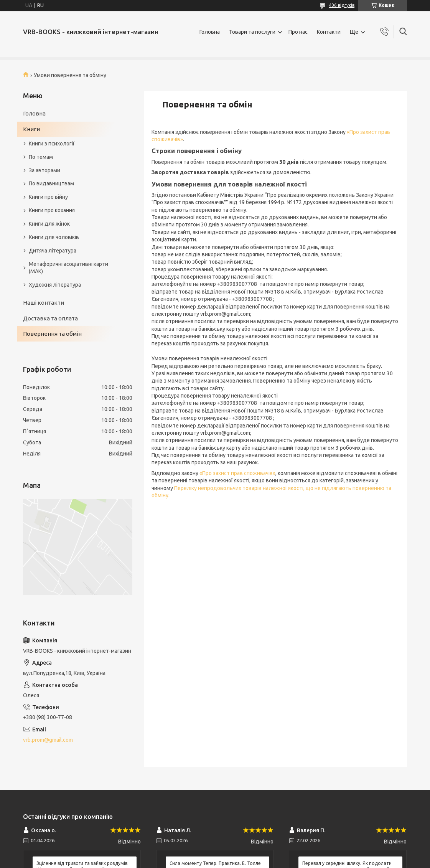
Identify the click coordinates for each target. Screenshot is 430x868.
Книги (31, 129)
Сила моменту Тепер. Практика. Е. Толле (215, 863)
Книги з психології (52, 144)
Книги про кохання (52, 210)
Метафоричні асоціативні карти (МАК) (68, 268)
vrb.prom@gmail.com (48, 740)
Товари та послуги (252, 32)
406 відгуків (342, 5)
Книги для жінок (49, 224)
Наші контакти (44, 303)
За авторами (44, 170)
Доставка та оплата (50, 318)
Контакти (329, 32)
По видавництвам (51, 183)
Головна (210, 32)
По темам (41, 157)
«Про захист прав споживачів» (237, 473)
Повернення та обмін (52, 334)
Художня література (55, 285)
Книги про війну (48, 197)
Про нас (298, 32)
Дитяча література (53, 251)
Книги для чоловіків (54, 237)
